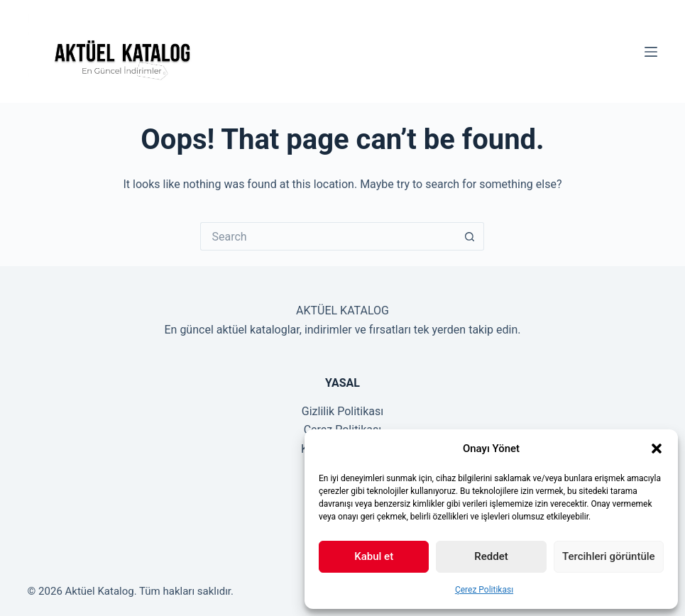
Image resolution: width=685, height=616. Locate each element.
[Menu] (651, 52)
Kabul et (374, 556)
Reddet (491, 556)
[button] (657, 449)
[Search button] (470, 236)
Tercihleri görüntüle (609, 556)
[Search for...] (328, 236)
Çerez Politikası (484, 590)
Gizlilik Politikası (342, 411)
